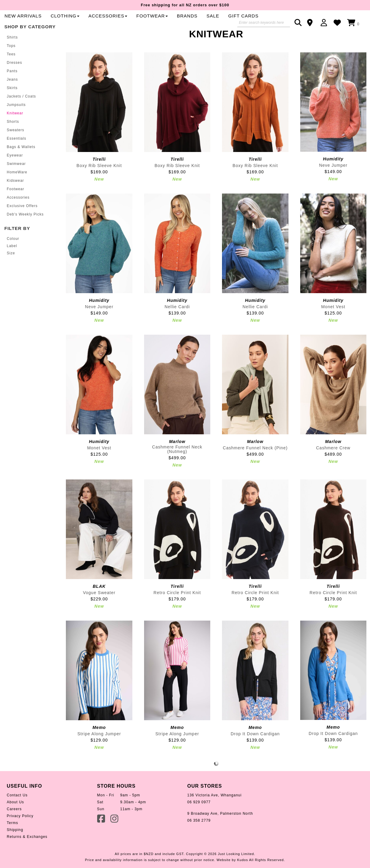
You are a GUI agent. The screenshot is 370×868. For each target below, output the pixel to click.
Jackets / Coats (22, 115)
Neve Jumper (333, 184)
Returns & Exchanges (27, 855)
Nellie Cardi (177, 325)
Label (12, 264)
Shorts (13, 140)
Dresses (15, 81)
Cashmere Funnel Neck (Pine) (255, 466)
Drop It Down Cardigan (255, 752)
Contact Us (17, 814)
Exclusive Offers (22, 225)
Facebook (102, 837)
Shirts (12, 56)
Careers (14, 827)
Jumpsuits (16, 123)
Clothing (189, 23)
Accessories (232, 23)
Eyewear (15, 174)
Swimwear (16, 182)
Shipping (15, 848)
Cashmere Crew (333, 466)
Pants (12, 90)
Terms (13, 841)
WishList (339, 23)
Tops (11, 64)
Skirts (12, 107)
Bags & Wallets (21, 166)
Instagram (115, 837)
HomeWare (17, 191)
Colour (13, 257)
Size (11, 272)
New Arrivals (147, 23)
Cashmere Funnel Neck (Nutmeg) (177, 468)
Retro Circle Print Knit (177, 611)
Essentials (17, 157)
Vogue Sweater (99, 611)
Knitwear (15, 132)
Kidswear (15, 199)
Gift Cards (144, 34)
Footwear (16, 208)
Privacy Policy (20, 834)
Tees (11, 73)
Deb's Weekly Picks (25, 233)
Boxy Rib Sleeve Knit (99, 184)
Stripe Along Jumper (99, 752)
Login (325, 23)
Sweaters (16, 149)
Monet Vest (333, 325)
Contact (312, 23)
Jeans (12, 98)
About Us (15, 820)
